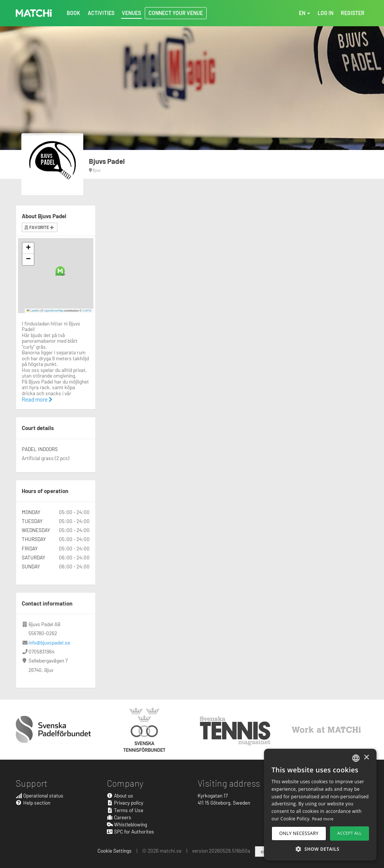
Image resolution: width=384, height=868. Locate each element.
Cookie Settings (115, 851)
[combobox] (356, 758)
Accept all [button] (350, 833)
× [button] (366, 758)
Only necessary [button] (299, 833)
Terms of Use (125, 810)
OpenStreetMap (54, 310)
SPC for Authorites (131, 831)
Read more (37, 399)
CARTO (87, 310)
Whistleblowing (127, 824)
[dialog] (320, 805)
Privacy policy (125, 803)
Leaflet (33, 310)
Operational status (40, 795)
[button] (60, 271)
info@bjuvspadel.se (49, 642)
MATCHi (34, 13)
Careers (119, 817)
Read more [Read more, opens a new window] (323, 819)
